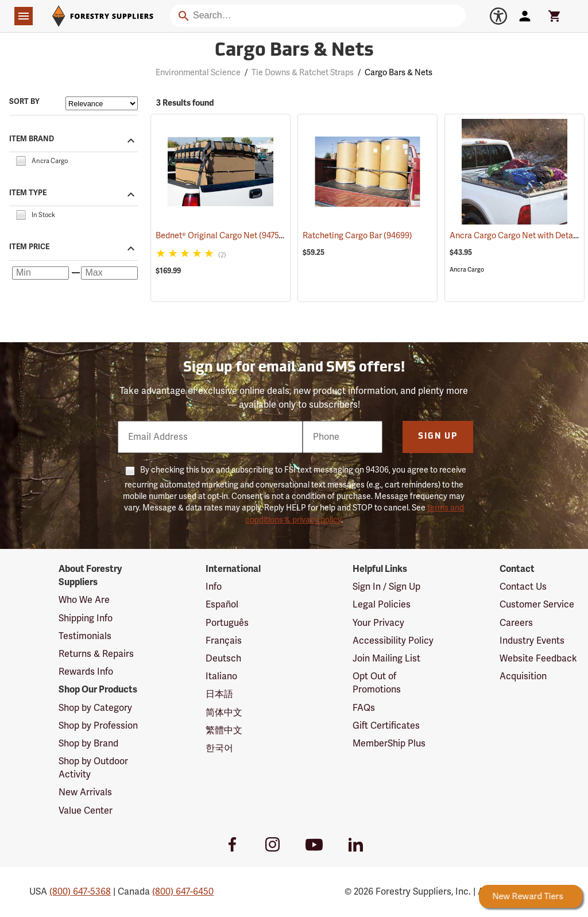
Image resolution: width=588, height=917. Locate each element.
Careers (516, 623)
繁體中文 (224, 730)
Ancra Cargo (467, 270)
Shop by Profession (98, 726)
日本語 (219, 694)
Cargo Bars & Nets (399, 73)
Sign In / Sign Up (386, 587)
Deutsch (223, 659)
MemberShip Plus (389, 744)
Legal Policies (382, 605)
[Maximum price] (109, 273)
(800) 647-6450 (183, 892)
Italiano (221, 676)
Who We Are (84, 600)
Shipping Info (86, 618)
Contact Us (523, 587)
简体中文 (224, 713)
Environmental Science (198, 73)
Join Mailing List (386, 659)
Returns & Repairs (96, 654)
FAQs (364, 708)
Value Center (86, 811)
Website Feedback (538, 659)
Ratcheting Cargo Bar (357, 236)
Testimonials (85, 636)
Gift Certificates (386, 726)
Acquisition (523, 676)
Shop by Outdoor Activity (93, 768)
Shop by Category (95, 708)
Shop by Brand (88, 744)
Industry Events (532, 641)
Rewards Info (86, 672)
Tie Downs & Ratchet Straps (303, 73)
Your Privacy (378, 623)
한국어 (219, 748)
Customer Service (537, 605)
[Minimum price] (40, 273)
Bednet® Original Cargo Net (220, 235)
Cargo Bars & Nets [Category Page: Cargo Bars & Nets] (294, 51)
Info (214, 587)
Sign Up (438, 437)
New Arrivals (85, 792)
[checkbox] (21, 160)
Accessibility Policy (393, 641)
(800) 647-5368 (80, 892)
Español (222, 605)
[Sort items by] (102, 103)
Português (227, 623)
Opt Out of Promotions (377, 683)
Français (224, 641)
